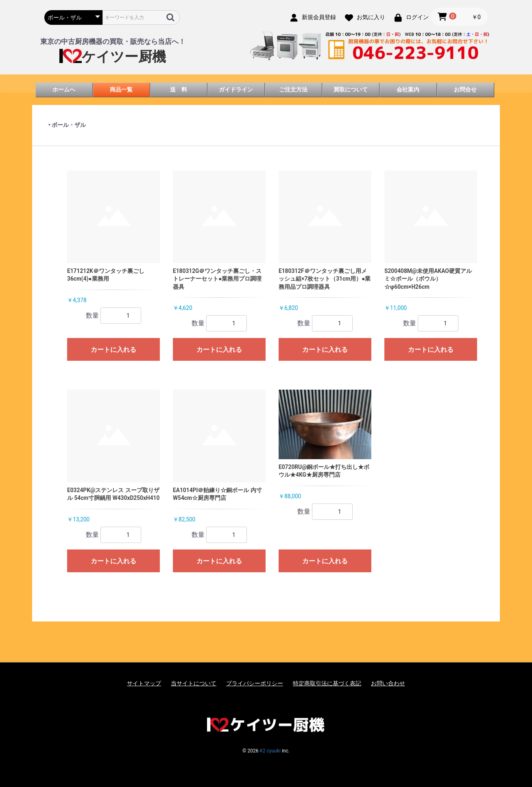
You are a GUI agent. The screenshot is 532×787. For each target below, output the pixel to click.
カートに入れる (113, 350)
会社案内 (408, 89)
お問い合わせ (388, 683)
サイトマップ (144, 683)
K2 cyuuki (270, 751)
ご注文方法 (293, 89)
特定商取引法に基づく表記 (327, 683)
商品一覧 (121, 89)
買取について (351, 89)
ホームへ (64, 89)
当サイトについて (194, 683)
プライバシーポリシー (255, 683)
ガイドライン (236, 89)
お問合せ (465, 89)
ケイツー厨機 (113, 57)
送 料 (179, 89)
